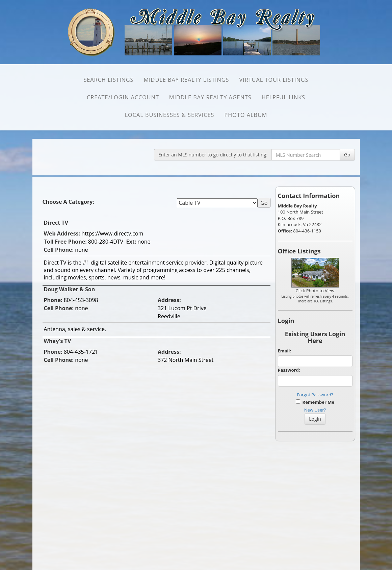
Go (347, 155)
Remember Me (315, 402)
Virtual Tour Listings (274, 80)
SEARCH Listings (108, 80)
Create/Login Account (123, 97)
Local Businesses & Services (170, 115)
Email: (285, 351)
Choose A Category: (69, 202)
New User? (315, 410)
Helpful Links (283, 97)
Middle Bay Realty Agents (210, 97)
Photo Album (246, 115)
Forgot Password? (315, 395)
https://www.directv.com (112, 233)
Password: (289, 370)
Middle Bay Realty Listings (186, 80)
